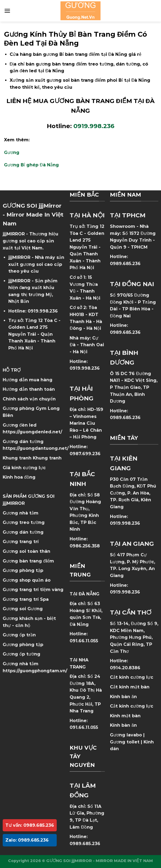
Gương (12, 152)
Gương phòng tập (23, 645)
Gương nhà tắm (21, 513)
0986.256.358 (85, 546)
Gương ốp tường (22, 654)
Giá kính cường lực (24, 468)
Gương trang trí (21, 542)
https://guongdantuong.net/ (36, 448)
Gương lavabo (126, 735)
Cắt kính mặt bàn (130, 687)
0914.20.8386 (125, 668)
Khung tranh (47, 458)
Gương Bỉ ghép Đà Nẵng (31, 165)
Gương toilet (125, 742)
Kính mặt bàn (125, 716)
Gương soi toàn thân (26, 551)
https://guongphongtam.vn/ (35, 671)
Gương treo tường (24, 522)
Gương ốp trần (19, 635)
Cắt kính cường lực (132, 677)
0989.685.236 (85, 844)
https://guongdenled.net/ (32, 432)
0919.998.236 (43, 311)
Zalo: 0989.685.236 (27, 840)
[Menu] (7, 11)
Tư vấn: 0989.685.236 (30, 825)
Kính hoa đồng (19, 477)
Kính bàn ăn (123, 697)
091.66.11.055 (84, 641)
